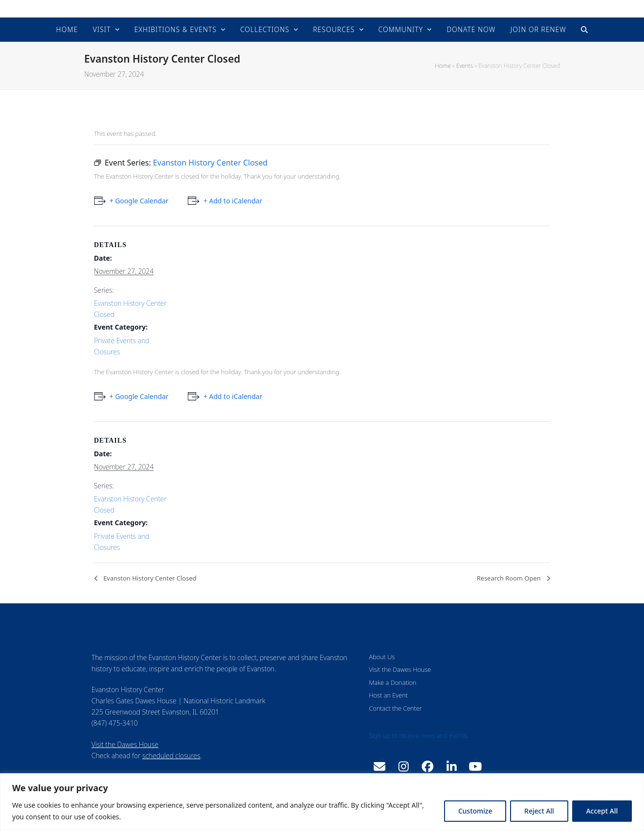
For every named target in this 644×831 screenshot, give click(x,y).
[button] (584, 30)
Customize (475, 811)
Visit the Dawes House (125, 744)
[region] (322, 802)
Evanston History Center (322, 8)
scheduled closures (171, 756)
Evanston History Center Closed (149, 578)
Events (465, 66)
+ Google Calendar (139, 201)
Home (443, 66)
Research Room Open (509, 578)
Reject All (539, 811)
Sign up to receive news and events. (419, 735)
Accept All (602, 811)
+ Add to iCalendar (233, 201)
